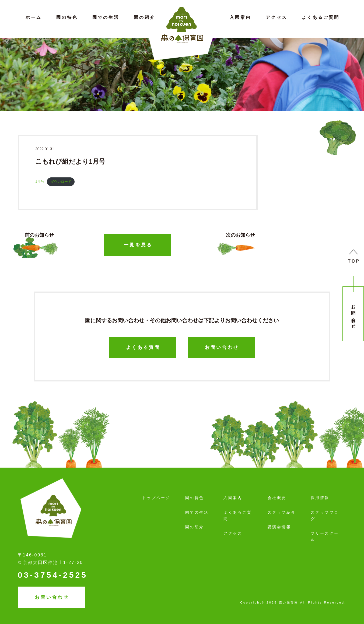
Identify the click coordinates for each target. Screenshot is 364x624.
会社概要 (277, 498)
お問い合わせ (353, 314)
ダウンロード (61, 182)
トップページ (156, 498)
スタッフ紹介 (282, 512)
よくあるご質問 (321, 17)
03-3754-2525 (53, 575)
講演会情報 (279, 527)
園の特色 (67, 17)
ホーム (34, 17)
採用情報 (320, 498)
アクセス (276, 17)
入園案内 (240, 17)
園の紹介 (145, 17)
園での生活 (106, 17)
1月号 (40, 182)
